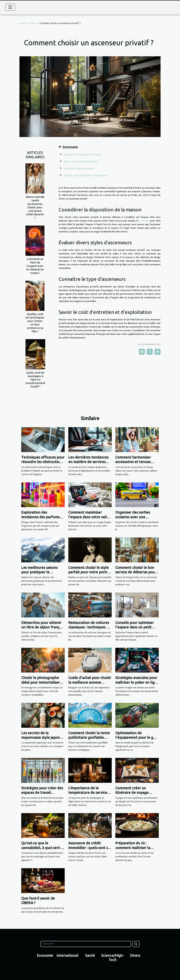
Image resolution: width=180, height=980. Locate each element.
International (67, 955)
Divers (33, 23)
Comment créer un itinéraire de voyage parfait (132, 793)
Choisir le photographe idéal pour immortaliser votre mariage (40, 682)
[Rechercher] (86, 944)
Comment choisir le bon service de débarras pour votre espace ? (136, 572)
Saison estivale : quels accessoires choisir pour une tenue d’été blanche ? (35, 207)
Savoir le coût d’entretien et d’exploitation (86, 176)
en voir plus (144, 221)
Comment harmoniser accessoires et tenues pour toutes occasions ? (134, 462)
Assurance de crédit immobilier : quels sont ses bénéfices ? (90, 848)
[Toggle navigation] (10, 7)
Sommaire (70, 147)
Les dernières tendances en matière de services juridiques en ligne (88, 462)
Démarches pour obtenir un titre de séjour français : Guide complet (42, 627)
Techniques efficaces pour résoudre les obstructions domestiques (43, 462)
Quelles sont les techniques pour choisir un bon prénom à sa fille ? (35, 323)
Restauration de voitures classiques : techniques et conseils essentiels (89, 627)
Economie (45, 955)
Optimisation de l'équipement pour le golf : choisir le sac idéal (137, 738)
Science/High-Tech (113, 958)
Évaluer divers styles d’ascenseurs (81, 162)
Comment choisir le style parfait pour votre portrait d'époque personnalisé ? (90, 572)
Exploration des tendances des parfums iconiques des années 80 (41, 517)
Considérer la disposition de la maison (83, 155)
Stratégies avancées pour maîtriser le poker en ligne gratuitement (137, 682)
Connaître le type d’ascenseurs (79, 169)
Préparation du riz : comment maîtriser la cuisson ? (133, 848)
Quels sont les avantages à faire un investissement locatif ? (35, 379)
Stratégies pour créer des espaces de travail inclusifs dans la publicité (42, 793)
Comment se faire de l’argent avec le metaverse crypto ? (35, 266)
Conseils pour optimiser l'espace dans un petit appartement (135, 627)
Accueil (23, 23)
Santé (90, 955)
